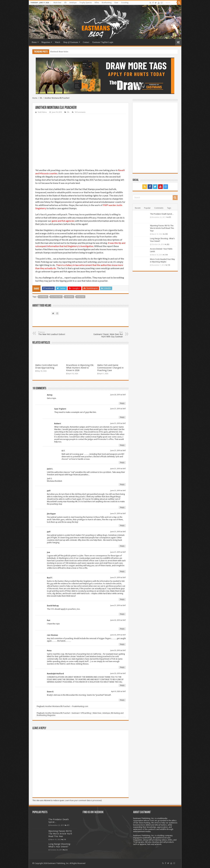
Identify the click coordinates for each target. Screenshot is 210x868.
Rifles (97, 3)
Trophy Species (86, 3)
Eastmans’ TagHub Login (103, 42)
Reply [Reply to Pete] (122, 667)
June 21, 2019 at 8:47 (118, 409)
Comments (159, 208)
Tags (169, 208)
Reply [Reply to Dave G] (122, 700)
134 (166, 255)
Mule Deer (57, 3)
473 (170, 217)
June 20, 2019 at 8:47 (118, 395)
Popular (147, 208)
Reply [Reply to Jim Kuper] (122, 525)
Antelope (73, 3)
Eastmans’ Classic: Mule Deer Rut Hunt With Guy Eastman (108, 335)
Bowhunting (107, 3)
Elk (65, 3)
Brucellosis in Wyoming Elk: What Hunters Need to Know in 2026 (80, 368)
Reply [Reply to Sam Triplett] (122, 417)
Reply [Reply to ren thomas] (122, 644)
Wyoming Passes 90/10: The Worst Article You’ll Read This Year (162, 228)
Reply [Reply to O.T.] (122, 463)
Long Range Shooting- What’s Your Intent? (60, 845)
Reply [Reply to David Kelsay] (122, 614)
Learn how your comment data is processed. (83, 800)
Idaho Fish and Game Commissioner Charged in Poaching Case (110, 368)
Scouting (125, 3)
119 (169, 265)
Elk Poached (56, 297)
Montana (69, 297)
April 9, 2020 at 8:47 (118, 691)
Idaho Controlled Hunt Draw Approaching (47, 366)
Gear (116, 3)
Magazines (46, 42)
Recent (138, 208)
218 (166, 234)
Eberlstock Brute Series (59, 52)
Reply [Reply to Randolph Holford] (122, 685)
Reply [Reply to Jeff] (122, 507)
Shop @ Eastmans (71, 42)
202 (168, 244)
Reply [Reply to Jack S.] (122, 484)
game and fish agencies (63, 221)
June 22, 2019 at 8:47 (118, 620)
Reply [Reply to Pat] (122, 629)
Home (34, 42)
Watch (57, 42)
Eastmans (43, 297)
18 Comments (80, 112)
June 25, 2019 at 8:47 (118, 635)
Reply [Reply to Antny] (122, 403)
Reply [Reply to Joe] (122, 571)
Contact (86, 42)
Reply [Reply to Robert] (122, 445)
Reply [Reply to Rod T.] (122, 599)
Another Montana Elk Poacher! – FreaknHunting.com (67, 706)
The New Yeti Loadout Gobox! (53, 333)
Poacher (81, 297)
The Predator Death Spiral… (162, 214)
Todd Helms (42, 112)
